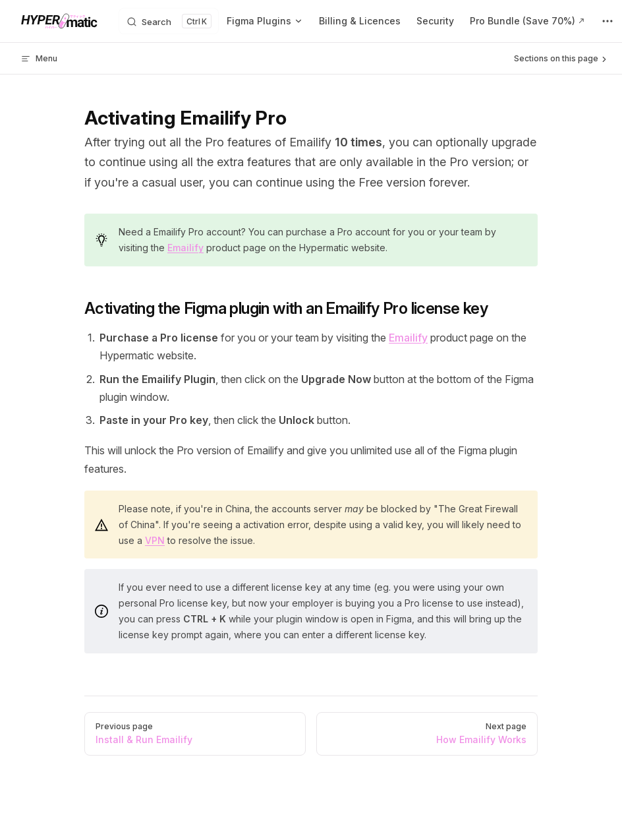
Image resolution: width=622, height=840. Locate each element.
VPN (155, 540)
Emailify (185, 248)
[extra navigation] (608, 21)
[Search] (169, 21)
